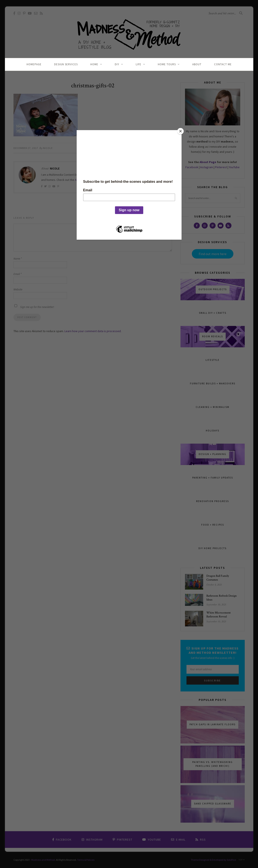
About (197, 64)
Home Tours (167, 64)
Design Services (66, 64)
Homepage (34, 64)
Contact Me (223, 64)
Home (94, 64)
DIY (117, 64)
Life (139, 64)
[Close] (180, 131)
